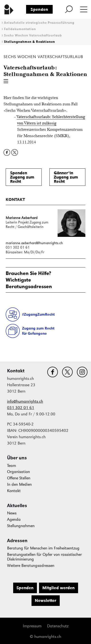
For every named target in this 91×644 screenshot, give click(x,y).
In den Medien (19, 484)
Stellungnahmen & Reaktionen (30, 42)
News (12, 513)
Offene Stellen (19, 478)
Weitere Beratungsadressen (31, 566)
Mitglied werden (58, 588)
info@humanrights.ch (25, 401)
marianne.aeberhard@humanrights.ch (34, 243)
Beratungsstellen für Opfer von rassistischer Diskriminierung (44, 557)
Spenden (39, 9)
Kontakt (14, 491)
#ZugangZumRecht (38, 314)
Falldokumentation (20, 29)
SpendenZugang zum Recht (22, 177)
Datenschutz (58, 626)
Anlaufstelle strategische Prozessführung (39, 23)
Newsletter (45, 600)
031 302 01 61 (21, 408)
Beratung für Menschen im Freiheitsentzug (43, 548)
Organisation (18, 472)
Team (12, 466)
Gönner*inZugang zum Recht (66, 177)
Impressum (32, 626)
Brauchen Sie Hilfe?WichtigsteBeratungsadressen (29, 280)
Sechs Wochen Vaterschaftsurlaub (33, 35)
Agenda (14, 519)
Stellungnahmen (21, 526)
